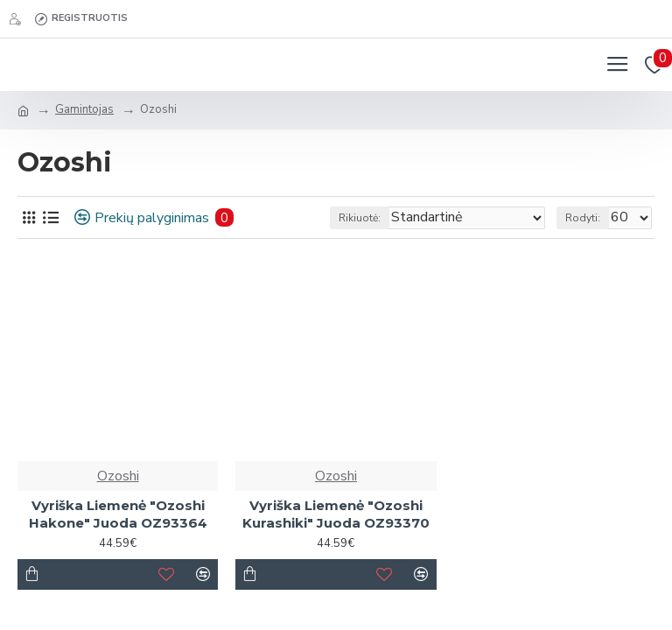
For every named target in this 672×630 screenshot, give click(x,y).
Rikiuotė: (360, 218)
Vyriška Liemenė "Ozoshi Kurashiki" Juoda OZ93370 (336, 514)
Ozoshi (118, 476)
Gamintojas (84, 109)
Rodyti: (583, 218)
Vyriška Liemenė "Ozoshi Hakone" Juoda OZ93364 (118, 514)
